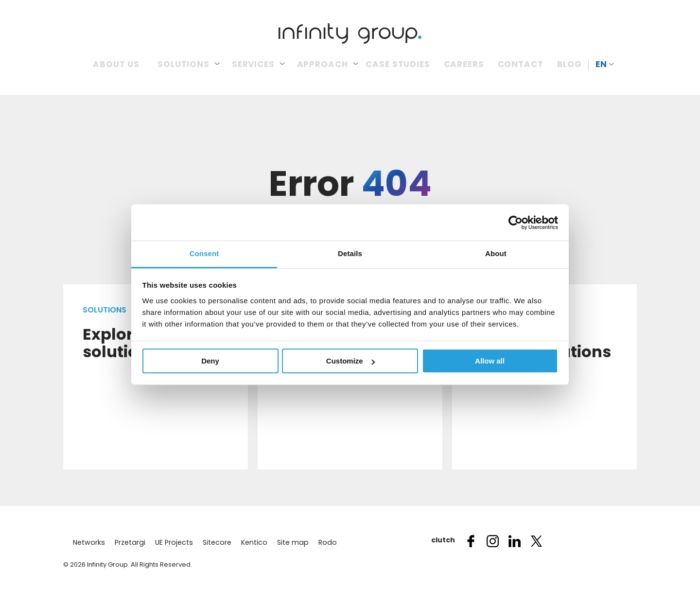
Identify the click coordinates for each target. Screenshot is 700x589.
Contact (521, 64)
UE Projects (171, 542)
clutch (440, 540)
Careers (464, 64)
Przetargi (128, 542)
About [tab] (496, 253)
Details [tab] (350, 253)
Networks (88, 542)
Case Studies (398, 64)
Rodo (322, 542)
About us (116, 64)
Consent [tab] (204, 253)
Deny (210, 361)
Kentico (250, 542)
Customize (350, 361)
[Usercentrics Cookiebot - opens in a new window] (516, 223)
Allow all (490, 361)
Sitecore (213, 542)
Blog (569, 64)
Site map (288, 542)
